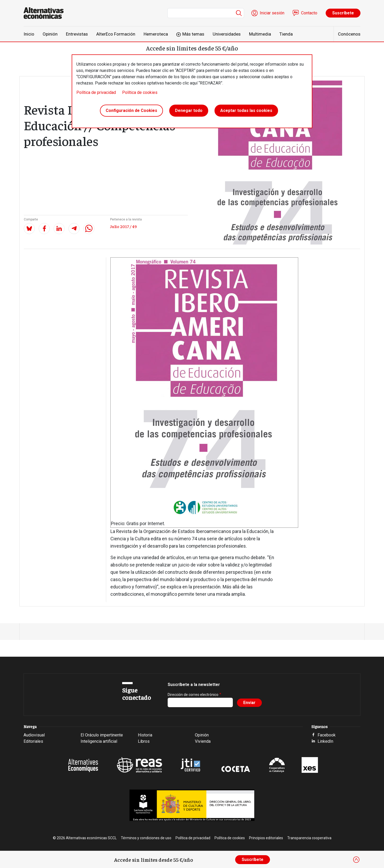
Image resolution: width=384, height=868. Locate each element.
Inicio (29, 34)
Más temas (193, 34)
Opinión (50, 34)
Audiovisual (34, 735)
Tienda (286, 34)
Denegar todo (189, 111)
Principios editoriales (266, 838)
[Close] (356, 860)
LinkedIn (325, 741)
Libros (144, 741)
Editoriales (33, 741)
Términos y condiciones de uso (146, 838)
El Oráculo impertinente (102, 735)
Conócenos (349, 34)
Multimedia (260, 34)
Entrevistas (77, 34)
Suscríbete (343, 13)
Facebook (327, 735)
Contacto (309, 13)
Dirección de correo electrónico (193, 695)
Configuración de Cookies (131, 111)
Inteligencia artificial (99, 741)
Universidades (227, 34)
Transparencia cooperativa (309, 838)
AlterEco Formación (116, 34)
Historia (145, 735)
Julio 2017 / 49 (123, 226)
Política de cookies (140, 92)
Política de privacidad (96, 92)
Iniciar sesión (272, 13)
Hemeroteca (156, 34)
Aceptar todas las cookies (246, 111)
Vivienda (203, 741)
